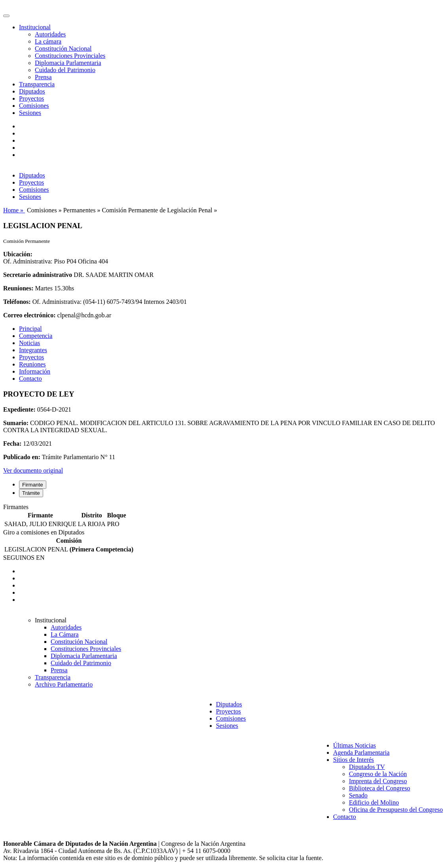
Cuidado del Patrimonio (65, 70)
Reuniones (32, 364)
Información (35, 371)
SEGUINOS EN (24, 558)
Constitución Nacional (63, 49)
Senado (358, 795)
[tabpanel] (223, 516)
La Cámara (65, 634)
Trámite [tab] (31, 493)
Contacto (30, 379)
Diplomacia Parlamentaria (68, 63)
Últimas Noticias (355, 745)
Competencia (36, 336)
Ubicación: (18, 254)
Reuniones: (18, 288)
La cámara (48, 41)
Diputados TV (367, 767)
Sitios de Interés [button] (354, 760)
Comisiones (34, 106)
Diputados (32, 91)
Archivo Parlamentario (64, 684)
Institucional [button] (35, 27)
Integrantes (33, 350)
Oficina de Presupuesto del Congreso (396, 810)
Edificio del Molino (374, 802)
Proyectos (31, 98)
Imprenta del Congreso (378, 781)
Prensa (43, 77)
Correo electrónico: (29, 315)
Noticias (29, 343)
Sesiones (30, 113)
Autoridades (50, 34)
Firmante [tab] (33, 485)
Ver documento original (33, 470)
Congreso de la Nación (378, 774)
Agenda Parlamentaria (362, 753)
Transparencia (37, 84)
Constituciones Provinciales (70, 56)
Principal (30, 329)
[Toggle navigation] (6, 16)
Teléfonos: (17, 302)
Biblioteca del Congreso (380, 788)
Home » (14, 210)
